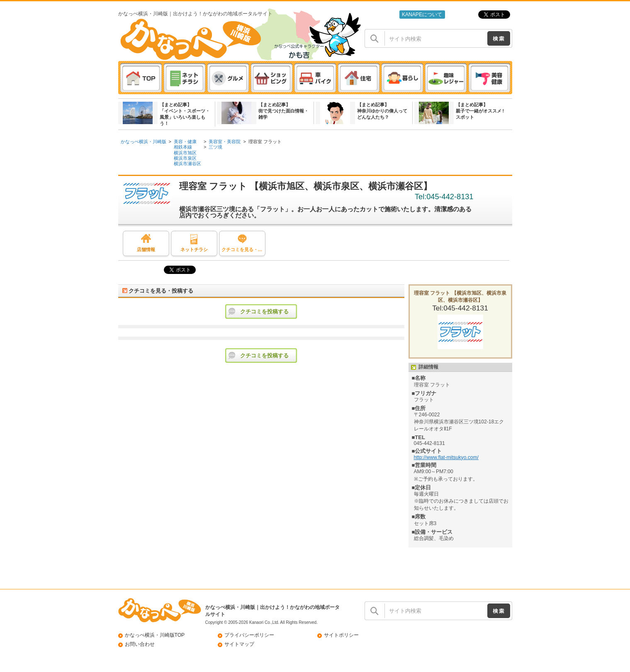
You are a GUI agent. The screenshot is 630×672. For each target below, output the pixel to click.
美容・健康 (185, 142)
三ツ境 (215, 147)
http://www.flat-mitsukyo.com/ (446, 457)
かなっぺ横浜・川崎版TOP (155, 635)
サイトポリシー (341, 635)
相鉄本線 (183, 147)
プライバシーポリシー (249, 635)
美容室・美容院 (225, 142)
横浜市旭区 (185, 153)
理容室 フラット (265, 142)
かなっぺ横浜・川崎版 (144, 142)
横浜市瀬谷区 (187, 164)
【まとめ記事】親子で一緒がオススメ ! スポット (480, 111)
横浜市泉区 (185, 158)
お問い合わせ (140, 644)
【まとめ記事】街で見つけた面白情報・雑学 (283, 111)
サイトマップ (239, 644)
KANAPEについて (422, 15)
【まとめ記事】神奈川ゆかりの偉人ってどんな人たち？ (382, 111)
